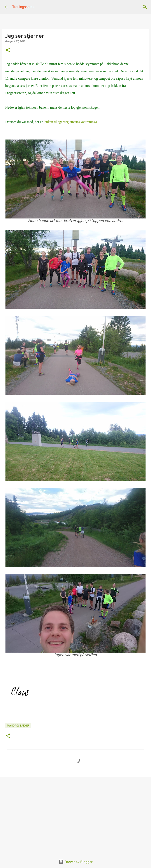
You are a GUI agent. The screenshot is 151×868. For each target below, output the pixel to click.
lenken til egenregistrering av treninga (70, 122)
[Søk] (145, 7)
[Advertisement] (75, 815)
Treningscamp (23, 7)
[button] (8, 50)
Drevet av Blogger (75, 862)
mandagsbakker (18, 726)
